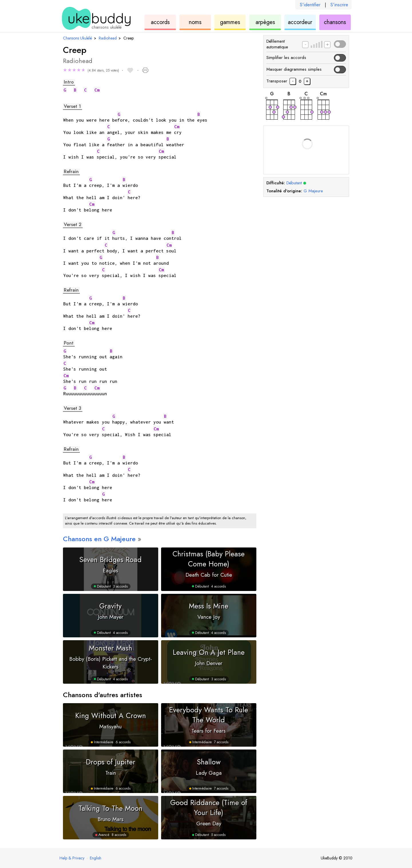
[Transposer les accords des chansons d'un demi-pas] (307, 81)
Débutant (296, 183)
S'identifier (310, 5)
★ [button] (65, 70)
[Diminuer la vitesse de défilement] (305, 45)
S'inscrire (339, 5)
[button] (91, 71)
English (96, 858)
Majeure (313, 191)
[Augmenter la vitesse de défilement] (327, 45)
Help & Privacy (72, 858)
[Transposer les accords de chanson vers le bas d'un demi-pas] (293, 81)
